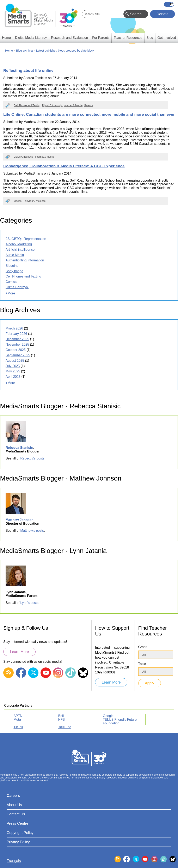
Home (9, 51)
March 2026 (14, 328)
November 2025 (17, 344)
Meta (17, 720)
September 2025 (18, 355)
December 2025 (17, 339)
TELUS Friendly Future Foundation (120, 721)
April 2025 (13, 377)
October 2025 (16, 350)
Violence (41, 201)
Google (108, 716)
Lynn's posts (29, 603)
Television (29, 201)
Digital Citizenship (52, 105)
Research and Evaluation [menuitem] (70, 38)
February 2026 (16, 334)
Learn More (19, 652)
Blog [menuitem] (150, 38)
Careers (13, 796)
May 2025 (13, 371)
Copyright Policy (20, 833)
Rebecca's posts (32, 458)
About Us (14, 805)
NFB (62, 720)
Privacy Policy (18, 842)
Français (169, 4)
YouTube (65, 727)
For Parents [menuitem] (101, 38)
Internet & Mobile (73, 105)
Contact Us (16, 814)
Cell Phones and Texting (27, 105)
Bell (61, 716)
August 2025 (15, 361)
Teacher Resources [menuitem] (128, 38)
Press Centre (17, 823)
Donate (162, 14)
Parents (89, 105)
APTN (18, 716)
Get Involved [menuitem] (167, 38)
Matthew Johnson (20, 520)
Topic (142, 664)
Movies (18, 201)
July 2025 (13, 366)
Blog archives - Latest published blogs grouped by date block (55, 51)
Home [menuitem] (7, 38)
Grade (143, 647)
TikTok (18, 727)
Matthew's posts (32, 531)
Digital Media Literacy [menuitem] (31, 38)
